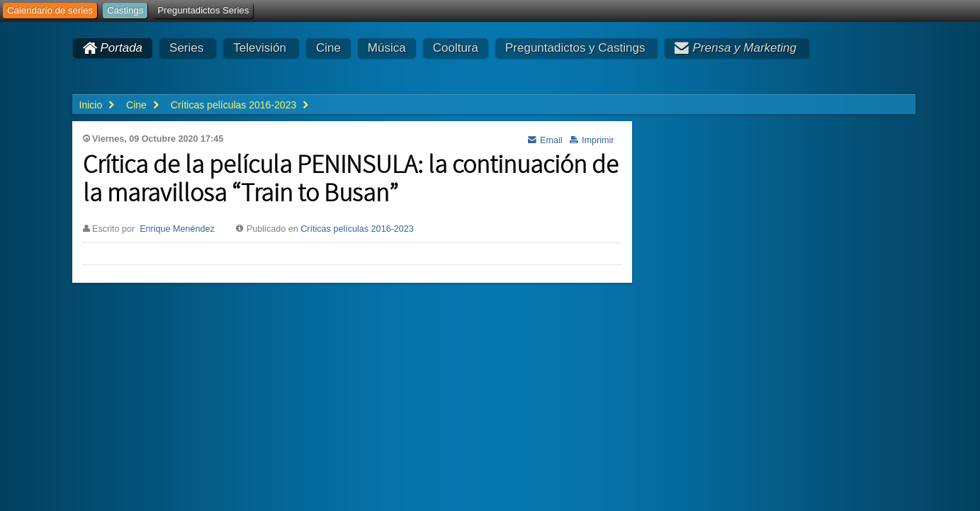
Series (186, 48)
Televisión (260, 48)
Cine (328, 48)
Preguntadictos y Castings (575, 48)
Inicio (91, 105)
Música (387, 48)
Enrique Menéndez (177, 229)
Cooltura (456, 48)
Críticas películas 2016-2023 (357, 229)
